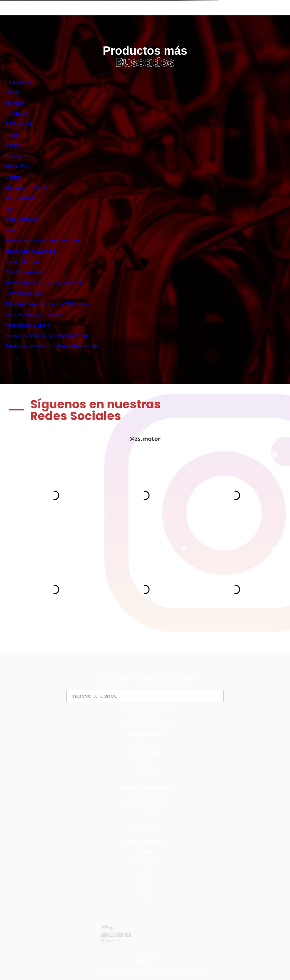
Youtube (145, 878)
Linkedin (145, 887)
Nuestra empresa (145, 753)
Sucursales (145, 816)
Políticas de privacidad (145, 807)
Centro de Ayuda (145, 825)
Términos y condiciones (145, 798)
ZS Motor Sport (145, 744)
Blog (145, 762)
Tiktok (145, 896)
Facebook (145, 852)
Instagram (145, 861)
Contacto (145, 770)
